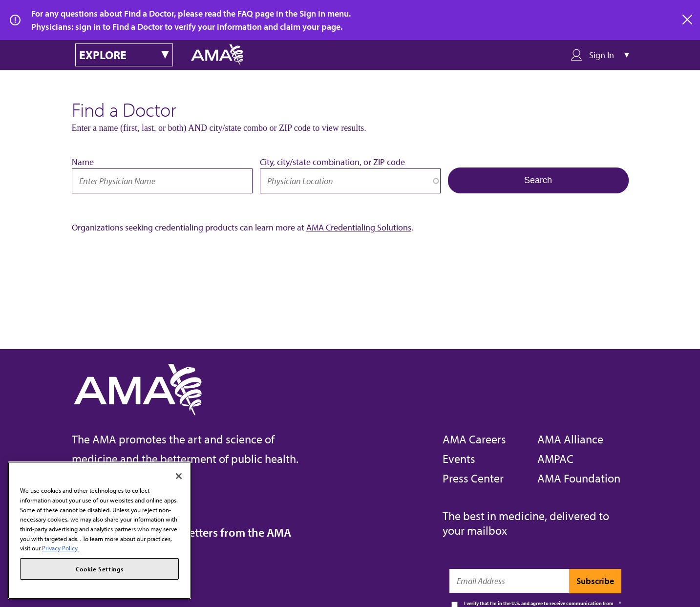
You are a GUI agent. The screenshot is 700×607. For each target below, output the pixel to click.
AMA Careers (474, 439)
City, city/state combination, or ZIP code (332, 162)
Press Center (473, 478)
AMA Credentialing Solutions (359, 227)
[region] (99, 530)
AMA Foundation (579, 478)
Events (459, 459)
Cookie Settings (100, 569)
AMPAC (555, 459)
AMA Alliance (570, 439)
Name (83, 162)
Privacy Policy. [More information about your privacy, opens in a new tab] (60, 548)
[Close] (179, 476)
